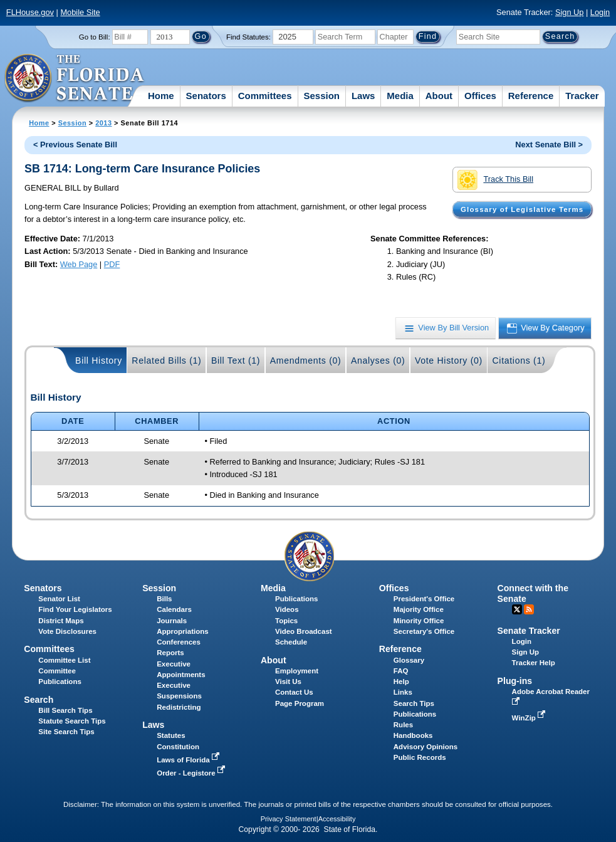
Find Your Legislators (75, 609)
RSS (529, 609)
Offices (480, 96)
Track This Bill (495, 180)
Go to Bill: (95, 37)
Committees (265, 96)
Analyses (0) (378, 360)
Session (321, 96)
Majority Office (419, 609)
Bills (164, 599)
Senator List (59, 599)
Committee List (64, 660)
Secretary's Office (424, 631)
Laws (363, 96)
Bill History (99, 360)
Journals (172, 621)
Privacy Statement (289, 819)
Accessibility (337, 819)
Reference (531, 96)
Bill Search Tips (65, 710)
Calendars (174, 609)
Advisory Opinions (425, 747)
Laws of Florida (189, 760)
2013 (103, 123)
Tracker (582, 96)
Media (400, 96)
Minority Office (419, 621)
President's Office (424, 599)
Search (39, 700)
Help (401, 681)
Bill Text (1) (236, 360)
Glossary (409, 660)
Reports (170, 653)
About (439, 96)
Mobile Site (80, 12)
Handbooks (413, 735)
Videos (287, 609)
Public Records (420, 757)
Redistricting (179, 707)
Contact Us (294, 692)
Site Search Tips (66, 732)
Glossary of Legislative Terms (522, 209)
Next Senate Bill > (549, 145)
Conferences (179, 642)
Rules (403, 725)
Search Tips (414, 703)
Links (403, 692)
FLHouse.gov (30, 12)
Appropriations (183, 631)
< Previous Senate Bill (75, 145)
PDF (112, 264)
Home (161, 96)
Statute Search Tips (72, 721)
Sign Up (570, 12)
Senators (206, 96)
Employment (297, 671)
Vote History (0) (449, 360)
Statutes (171, 735)
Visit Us (288, 681)
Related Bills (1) (166, 360)
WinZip (530, 718)
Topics (286, 621)
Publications (296, 599)
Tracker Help (534, 663)
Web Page (79, 264)
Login (600, 12)
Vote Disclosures (67, 631)
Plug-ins (515, 681)
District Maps (61, 621)
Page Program (300, 703)
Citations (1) (519, 360)
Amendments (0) (306, 360)
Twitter (517, 609)
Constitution (178, 747)
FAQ (401, 671)
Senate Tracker (529, 631)
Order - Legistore (192, 773)
